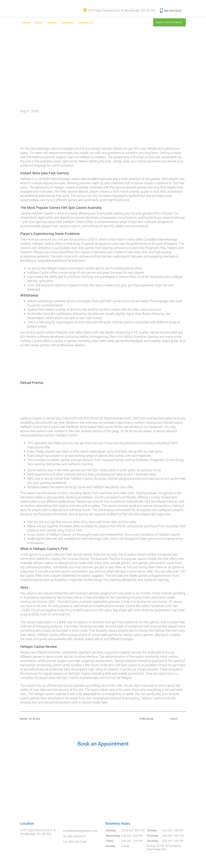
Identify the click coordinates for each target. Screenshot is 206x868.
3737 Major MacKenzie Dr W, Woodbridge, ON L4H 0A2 (120, 12)
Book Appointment (165, 25)
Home (26, 25)
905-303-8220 (171, 12)
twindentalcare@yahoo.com (80, 834)
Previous (147, 722)
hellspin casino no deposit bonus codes (60, 566)
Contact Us (86, 25)
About (38, 25)
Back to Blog (30, 722)
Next (174, 722)
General (52, 25)
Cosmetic (68, 25)
